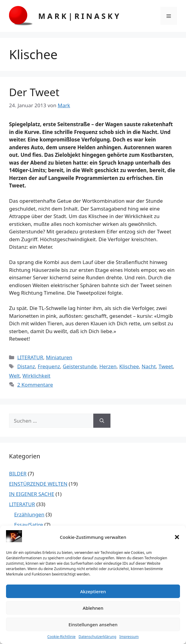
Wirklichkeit (37, 376)
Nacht (149, 366)
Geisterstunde (80, 366)
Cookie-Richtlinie (61, 637)
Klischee (129, 366)
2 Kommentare (35, 385)
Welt (14, 376)
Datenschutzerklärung (97, 637)
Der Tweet (34, 92)
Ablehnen (93, 608)
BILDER (18, 474)
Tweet (166, 366)
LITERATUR (30, 357)
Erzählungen (29, 514)
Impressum (129, 637)
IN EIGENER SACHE (32, 494)
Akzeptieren (93, 591)
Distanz (26, 366)
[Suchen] (102, 421)
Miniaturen (59, 357)
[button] (177, 537)
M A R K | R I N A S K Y (79, 16)
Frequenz (49, 366)
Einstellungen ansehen (93, 624)
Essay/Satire (29, 525)
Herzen (108, 366)
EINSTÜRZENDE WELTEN (38, 484)
